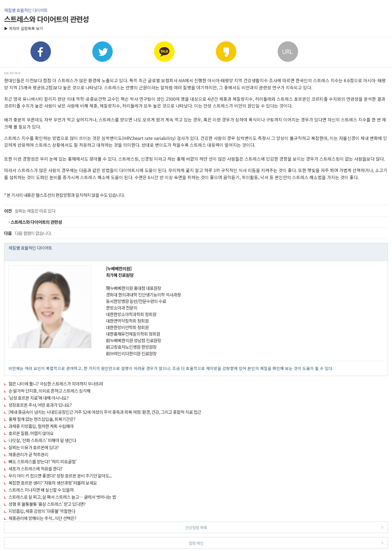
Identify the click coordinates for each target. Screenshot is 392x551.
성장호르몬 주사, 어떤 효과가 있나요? (40, 405)
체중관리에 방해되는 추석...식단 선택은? (42, 518)
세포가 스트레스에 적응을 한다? (35, 469)
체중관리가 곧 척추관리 (28, 454)
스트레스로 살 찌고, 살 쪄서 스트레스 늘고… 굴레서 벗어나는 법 (62, 497)
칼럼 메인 (286, 543)
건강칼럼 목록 (284, 527)
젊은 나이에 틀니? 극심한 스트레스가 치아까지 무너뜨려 (56, 384)
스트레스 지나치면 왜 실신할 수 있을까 (41, 490)
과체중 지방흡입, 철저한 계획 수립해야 (41, 426)
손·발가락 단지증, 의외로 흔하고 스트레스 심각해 (49, 391)
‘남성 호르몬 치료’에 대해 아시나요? (39, 398)
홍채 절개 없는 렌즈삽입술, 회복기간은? (42, 419)
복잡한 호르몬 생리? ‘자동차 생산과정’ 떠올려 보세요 (53, 483)
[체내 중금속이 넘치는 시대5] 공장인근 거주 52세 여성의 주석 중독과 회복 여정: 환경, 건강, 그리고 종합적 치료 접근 (105, 412)
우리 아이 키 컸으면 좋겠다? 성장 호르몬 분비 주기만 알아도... (60, 476)
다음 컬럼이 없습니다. (28, 233)
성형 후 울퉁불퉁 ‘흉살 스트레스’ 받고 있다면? (47, 504)
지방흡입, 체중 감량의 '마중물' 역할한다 (42, 511)
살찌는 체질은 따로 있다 (30, 211)
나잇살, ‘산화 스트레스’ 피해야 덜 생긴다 (42, 440)
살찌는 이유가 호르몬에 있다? (33, 447)
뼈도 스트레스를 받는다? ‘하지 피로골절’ (42, 461)
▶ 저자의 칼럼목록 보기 (24, 28)
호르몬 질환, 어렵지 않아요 (31, 433)
